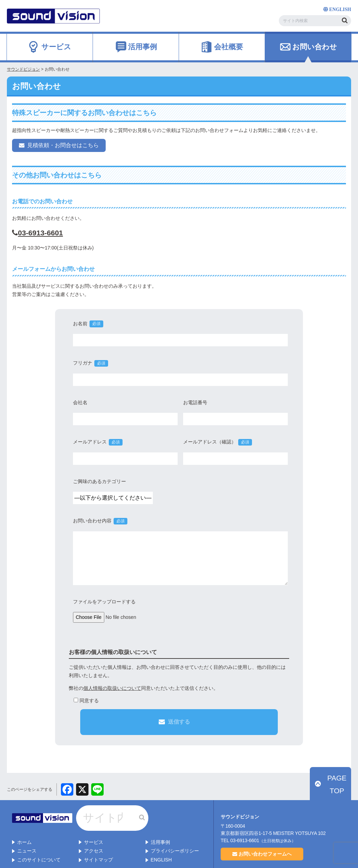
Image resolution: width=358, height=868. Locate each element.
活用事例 (160, 819)
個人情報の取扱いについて (112, 688)
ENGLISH (161, 837)
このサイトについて (39, 837)
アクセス (94, 828)
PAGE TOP (334, 785)
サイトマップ (98, 837)
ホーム (24, 819)
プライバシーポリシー (175, 828)
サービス (94, 819)
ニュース (27, 828)
